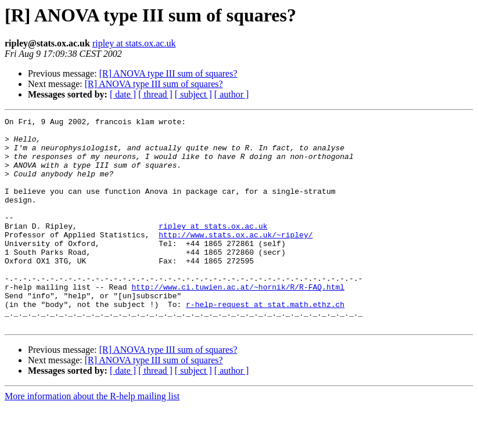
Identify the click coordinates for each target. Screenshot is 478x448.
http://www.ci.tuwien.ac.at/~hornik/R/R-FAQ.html (238, 321)
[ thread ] (155, 94)
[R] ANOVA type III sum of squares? (168, 73)
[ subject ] (193, 94)
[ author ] (232, 94)
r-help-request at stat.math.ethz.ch (265, 342)
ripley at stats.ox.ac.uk (134, 43)
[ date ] (123, 94)
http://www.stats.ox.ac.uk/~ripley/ (236, 259)
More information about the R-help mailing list (92, 438)
